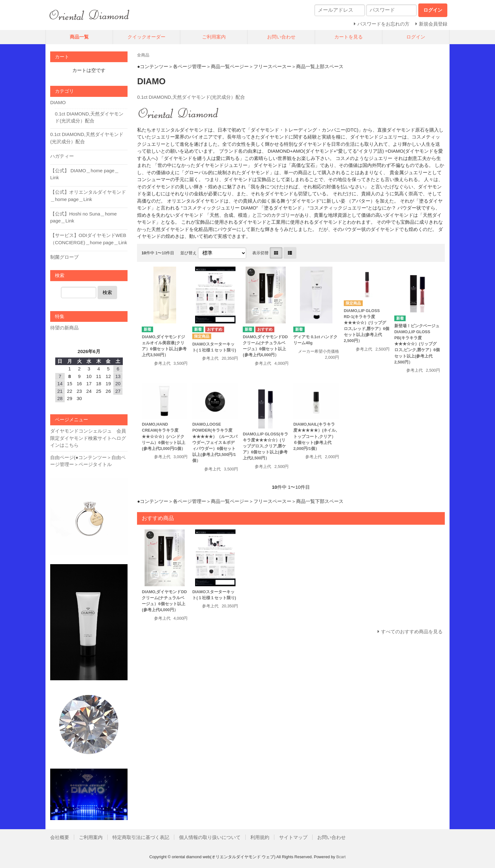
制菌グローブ (64, 257)
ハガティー (62, 156)
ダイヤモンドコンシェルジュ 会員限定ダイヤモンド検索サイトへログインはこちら (88, 438)
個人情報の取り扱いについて (210, 837)
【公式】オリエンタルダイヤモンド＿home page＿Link (88, 196)
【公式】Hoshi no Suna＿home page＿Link (83, 217)
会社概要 (60, 837)
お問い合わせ (281, 37)
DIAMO (58, 102)
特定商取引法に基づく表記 (141, 837)
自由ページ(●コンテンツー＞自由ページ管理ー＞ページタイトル (88, 461)
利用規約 (260, 837)
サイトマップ (293, 837)
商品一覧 (79, 37)
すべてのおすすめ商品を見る (412, 632)
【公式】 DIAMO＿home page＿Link (85, 174)
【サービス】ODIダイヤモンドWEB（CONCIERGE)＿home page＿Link (89, 239)
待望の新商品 (64, 328)
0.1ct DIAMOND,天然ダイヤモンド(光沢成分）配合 (191, 97)
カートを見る (349, 37)
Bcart (341, 857)
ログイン (416, 37)
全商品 (143, 55)
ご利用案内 (214, 37)
